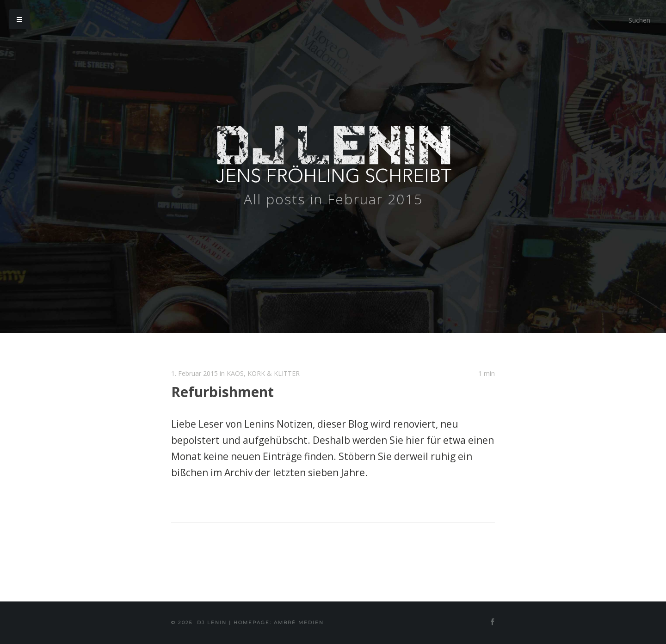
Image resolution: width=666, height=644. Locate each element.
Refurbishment (222, 392)
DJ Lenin (212, 623)
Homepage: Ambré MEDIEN (279, 623)
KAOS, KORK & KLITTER (263, 373)
